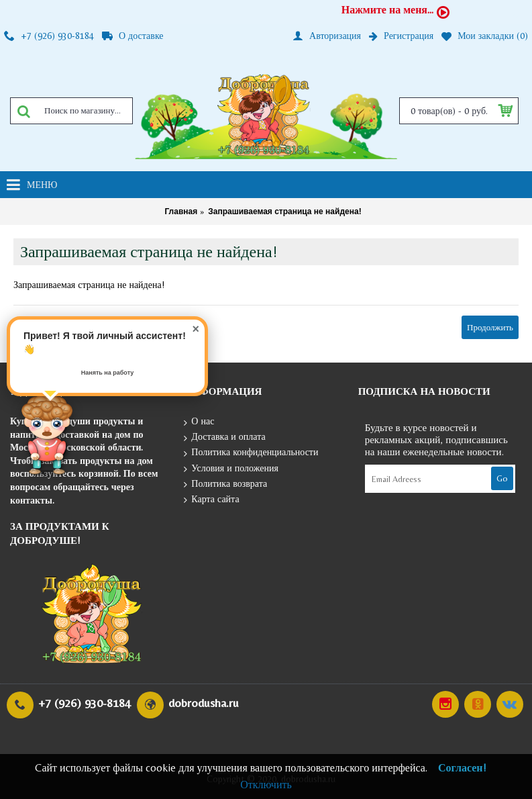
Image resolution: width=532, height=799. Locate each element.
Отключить (266, 785)
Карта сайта (211, 500)
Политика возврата (225, 484)
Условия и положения (231, 469)
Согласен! (462, 768)
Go (502, 478)
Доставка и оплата (224, 437)
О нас (199, 422)
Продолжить (490, 327)
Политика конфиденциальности (251, 453)
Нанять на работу (108, 373)
